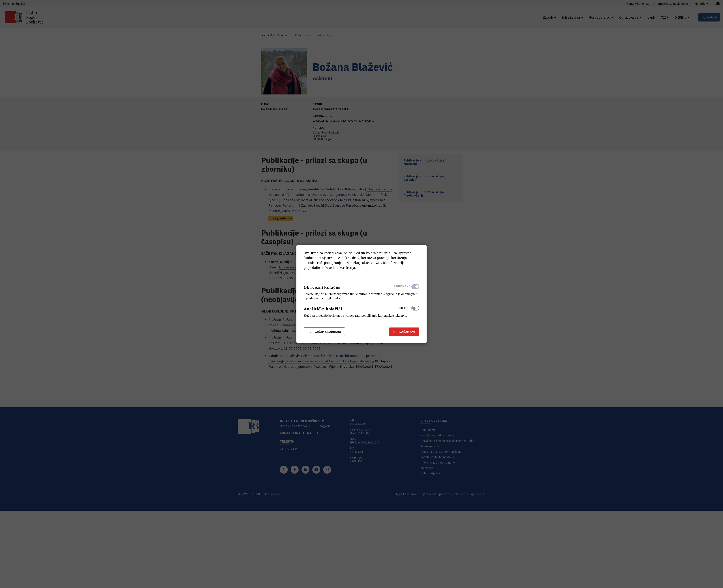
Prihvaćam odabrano (324, 332)
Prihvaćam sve (404, 332)
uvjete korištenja (342, 267)
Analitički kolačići (323, 309)
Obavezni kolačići (322, 287)
